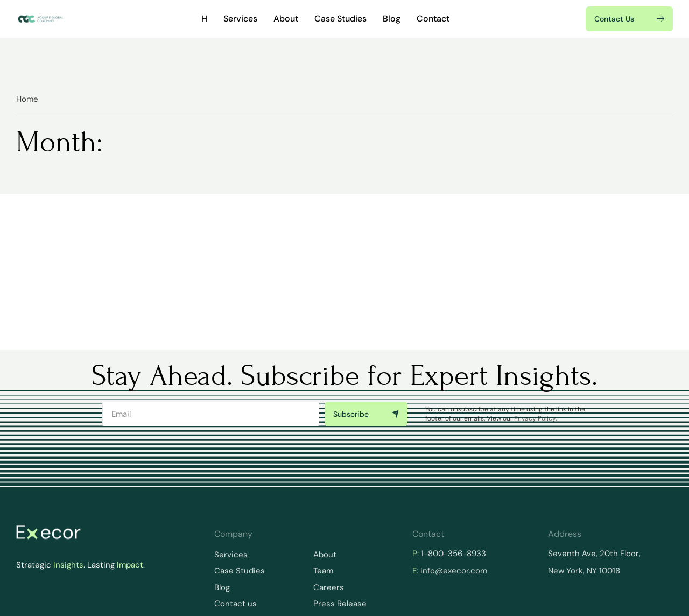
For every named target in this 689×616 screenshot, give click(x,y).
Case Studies (340, 19)
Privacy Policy (535, 418)
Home (27, 99)
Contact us (235, 604)
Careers (329, 587)
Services (240, 19)
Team (323, 571)
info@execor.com (454, 571)
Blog (392, 19)
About (286, 19)
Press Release (340, 604)
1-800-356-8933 (454, 554)
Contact (433, 19)
